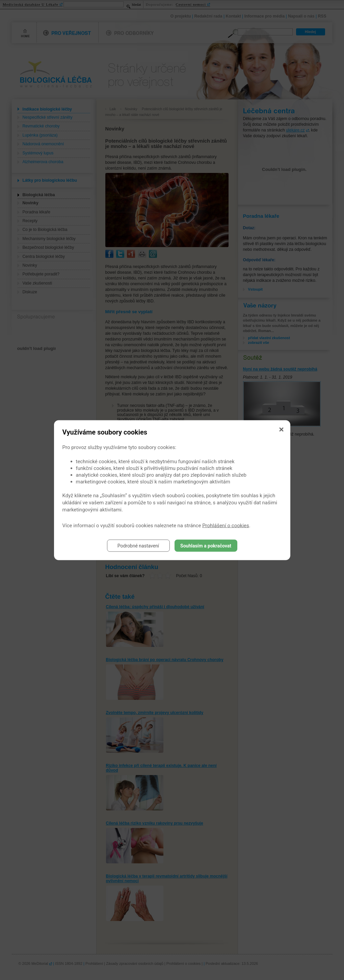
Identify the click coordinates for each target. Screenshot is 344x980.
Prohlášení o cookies (226, 525)
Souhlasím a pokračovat (206, 545)
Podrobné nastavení (138, 545)
